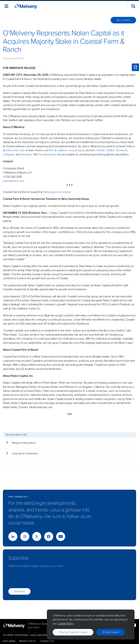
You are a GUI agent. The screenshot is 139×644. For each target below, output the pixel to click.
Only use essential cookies (73, 632)
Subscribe (19, 591)
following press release (57, 192)
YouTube (26, 154)
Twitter (110, 150)
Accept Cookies (111, 632)
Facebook (122, 150)
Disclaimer (9, 641)
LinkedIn (100, 150)
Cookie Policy (65, 623)
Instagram (9, 154)
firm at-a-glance (58, 150)
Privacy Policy (28, 641)
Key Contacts (123, 20)
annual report (77, 150)
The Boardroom (48, 154)
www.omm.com (15, 150)
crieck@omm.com (14, 181)
